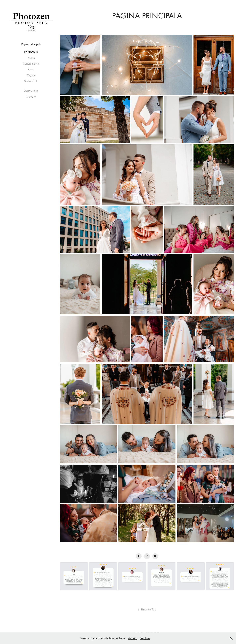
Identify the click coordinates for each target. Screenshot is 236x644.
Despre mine (31, 91)
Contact (31, 97)
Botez (31, 69)
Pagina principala (31, 44)
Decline (145, 638)
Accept (133, 638)
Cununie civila (31, 64)
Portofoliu (31, 52)
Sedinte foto (31, 81)
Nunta (31, 58)
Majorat (31, 75)
